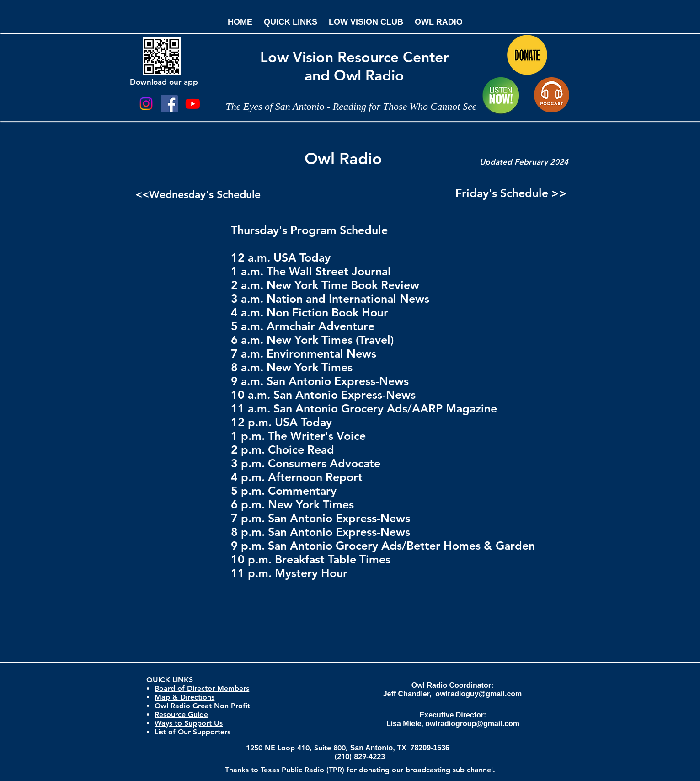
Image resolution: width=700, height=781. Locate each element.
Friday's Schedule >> (511, 193)
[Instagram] (146, 104)
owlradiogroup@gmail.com (471, 724)
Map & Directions (184, 697)
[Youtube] (193, 104)
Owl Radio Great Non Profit (202, 706)
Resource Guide (181, 714)
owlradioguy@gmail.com (478, 694)
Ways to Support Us (189, 723)
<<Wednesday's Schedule (198, 194)
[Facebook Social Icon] (169, 104)
